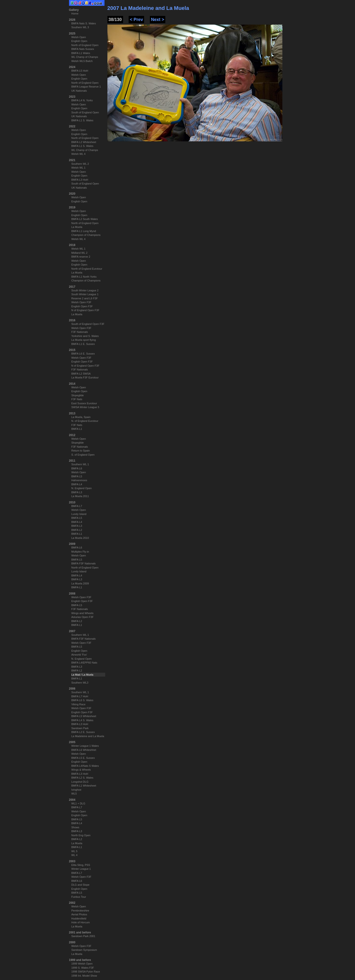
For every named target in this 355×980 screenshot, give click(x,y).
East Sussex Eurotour (84, 403)
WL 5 (74, 851)
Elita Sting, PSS (81, 865)
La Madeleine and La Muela (88, 736)
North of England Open (85, 45)
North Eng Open (81, 835)
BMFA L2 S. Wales (82, 778)
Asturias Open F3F (83, 617)
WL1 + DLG (78, 803)
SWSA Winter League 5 (85, 407)
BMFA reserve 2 (81, 257)
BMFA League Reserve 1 (86, 87)
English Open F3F (82, 306)
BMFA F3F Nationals (84, 563)
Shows (75, 827)
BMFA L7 (77, 506)
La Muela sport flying (84, 340)
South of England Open (85, 112)
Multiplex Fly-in (80, 552)
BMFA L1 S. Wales (82, 120)
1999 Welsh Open (82, 964)
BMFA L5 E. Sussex (83, 758)
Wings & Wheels (81, 770)
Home (75, 14)
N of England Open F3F (85, 310)
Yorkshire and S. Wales (85, 336)
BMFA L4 (77, 484)
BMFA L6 (77, 468)
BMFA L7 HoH (80, 696)
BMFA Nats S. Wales (84, 23)
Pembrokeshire (80, 911)
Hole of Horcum (81, 922)
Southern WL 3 (80, 27)
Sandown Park (80, 728)
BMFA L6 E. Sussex (83, 354)
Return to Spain (81, 451)
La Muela (77, 227)
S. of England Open (83, 455)
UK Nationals (79, 91)
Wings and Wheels (83, 613)
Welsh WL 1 (79, 168)
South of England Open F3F (88, 324)
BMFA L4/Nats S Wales (85, 766)
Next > (158, 20)
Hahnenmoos (79, 480)
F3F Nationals (80, 332)
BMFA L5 (77, 476)
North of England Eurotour (87, 269)
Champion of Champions (86, 235)
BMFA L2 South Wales (85, 219)
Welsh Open (79, 37)
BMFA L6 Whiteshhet (84, 750)
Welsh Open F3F (81, 302)
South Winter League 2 (85, 290)
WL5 (74, 794)
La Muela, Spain (81, 417)
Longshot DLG (80, 782)
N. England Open (82, 488)
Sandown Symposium (84, 950)
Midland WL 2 (80, 253)
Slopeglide (78, 395)
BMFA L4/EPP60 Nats (84, 663)
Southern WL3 (80, 683)
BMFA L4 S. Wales (82, 720)
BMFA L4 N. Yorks (82, 100)
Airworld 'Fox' (79, 655)
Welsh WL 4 (79, 154)
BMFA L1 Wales (81, 53)
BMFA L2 (77, 530)
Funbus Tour (79, 897)
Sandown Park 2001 (83, 936)
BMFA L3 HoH (80, 180)
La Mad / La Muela (82, 675)
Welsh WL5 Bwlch (82, 61)
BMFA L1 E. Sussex (83, 344)
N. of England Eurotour (85, 421)
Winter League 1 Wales (85, 746)
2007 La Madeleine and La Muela (148, 8)
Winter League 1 (81, 869)
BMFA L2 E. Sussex (83, 732)
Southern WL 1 (80, 464)
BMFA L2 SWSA (81, 374)
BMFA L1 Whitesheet (84, 786)
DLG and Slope (80, 885)
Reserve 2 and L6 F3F (85, 298)
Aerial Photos (79, 914)
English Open (79, 41)
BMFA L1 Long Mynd (84, 231)
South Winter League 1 (85, 294)
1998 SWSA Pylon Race (86, 972)
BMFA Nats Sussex (83, 49)
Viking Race (79, 704)
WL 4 (74, 855)
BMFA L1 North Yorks (84, 277)
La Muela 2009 (80, 583)
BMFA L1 (77, 429)
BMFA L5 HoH (80, 71)
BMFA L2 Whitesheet (84, 142)
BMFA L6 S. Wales (82, 700)
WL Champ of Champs (85, 57)
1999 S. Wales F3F (83, 968)
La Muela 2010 (80, 538)
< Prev (136, 20)
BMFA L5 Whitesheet (84, 716)
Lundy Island (79, 514)
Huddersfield (79, 918)
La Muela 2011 (80, 496)
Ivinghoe (77, 790)
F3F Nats (77, 399)
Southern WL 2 (80, 164)
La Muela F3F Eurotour (85, 377)
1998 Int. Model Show (84, 976)
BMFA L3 (77, 492)
